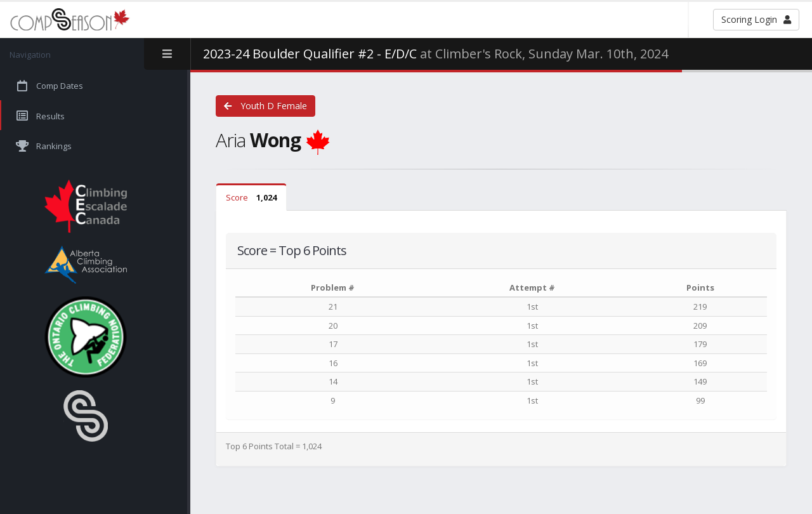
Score (251, 197)
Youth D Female (265, 106)
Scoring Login (756, 19)
